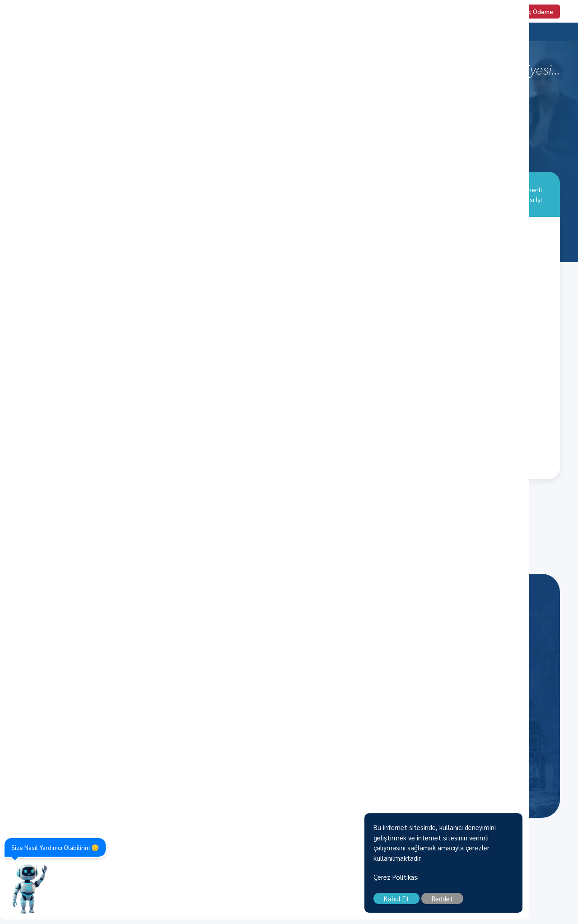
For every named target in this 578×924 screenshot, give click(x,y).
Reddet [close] (491, 903)
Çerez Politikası (445, 881)
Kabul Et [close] (445, 903)
